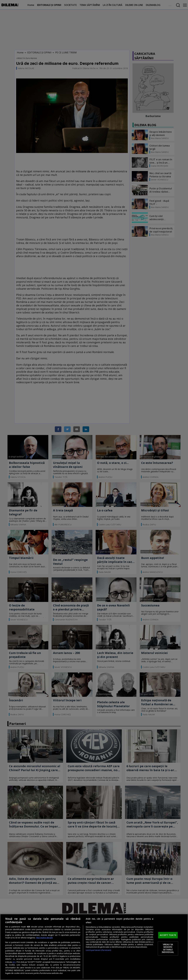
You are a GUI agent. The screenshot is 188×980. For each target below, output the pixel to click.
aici (14, 962)
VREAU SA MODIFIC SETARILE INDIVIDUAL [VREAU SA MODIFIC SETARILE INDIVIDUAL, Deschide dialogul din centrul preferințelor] (168, 948)
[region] (94, 947)
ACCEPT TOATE (168, 935)
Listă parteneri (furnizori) (98, 950)
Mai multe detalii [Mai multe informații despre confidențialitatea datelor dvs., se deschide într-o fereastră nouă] (45, 938)
